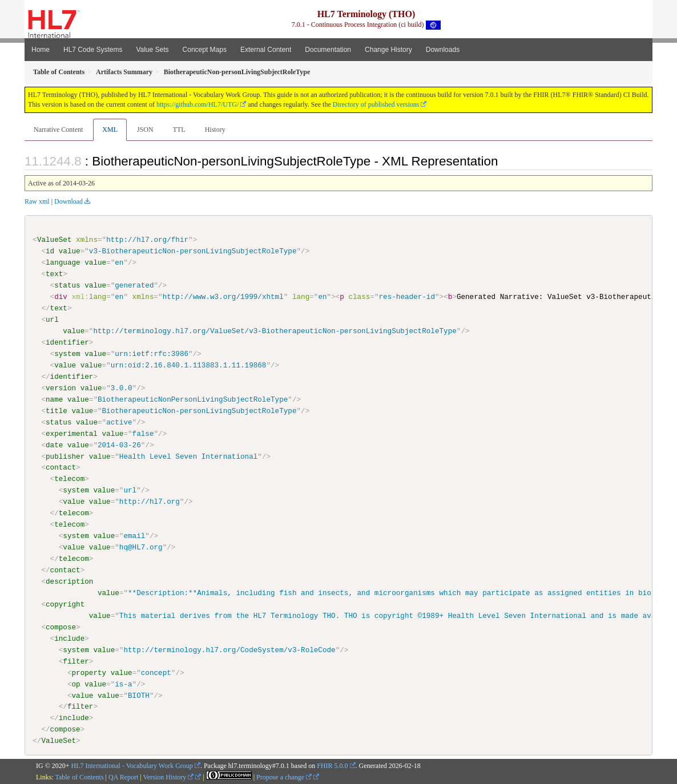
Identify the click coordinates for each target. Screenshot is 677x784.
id (50, 251)
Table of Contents (79, 777)
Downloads (443, 50)
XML (110, 130)
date (54, 444)
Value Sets (152, 50)
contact (61, 467)
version (61, 388)
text (54, 274)
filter (76, 661)
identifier (67, 342)
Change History (388, 50)
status (67, 285)
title (57, 410)
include (69, 638)
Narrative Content (58, 130)
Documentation (328, 50)
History (215, 130)
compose (61, 627)
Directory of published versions (376, 104)
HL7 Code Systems (93, 50)
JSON (145, 130)
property (89, 672)
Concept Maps (205, 50)
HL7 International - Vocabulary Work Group (132, 766)
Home (41, 50)
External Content (266, 50)
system (67, 354)
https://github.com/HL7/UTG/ (198, 104)
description (69, 581)
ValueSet (55, 240)
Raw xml (37, 201)
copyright (65, 604)
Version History (169, 777)
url (52, 320)
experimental (72, 433)
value (70, 251)
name (54, 399)
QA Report (123, 777)
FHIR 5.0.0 (332, 766)
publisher (65, 456)
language (63, 262)
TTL (179, 130)
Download (68, 201)
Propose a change (284, 777)
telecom (69, 479)
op (76, 684)
